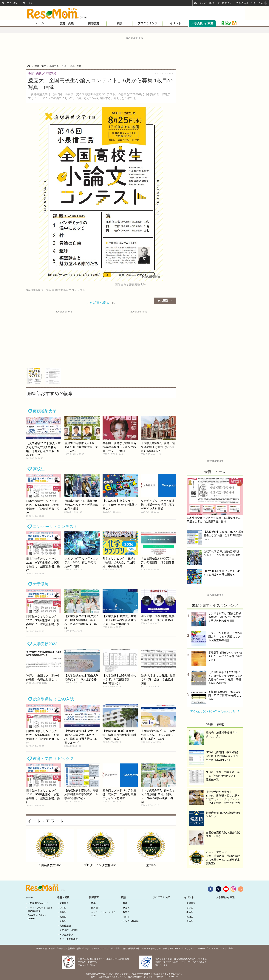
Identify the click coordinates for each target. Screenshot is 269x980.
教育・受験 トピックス (54, 759)
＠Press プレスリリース (209, 948)
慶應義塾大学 (45, 411)
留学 (93, 903)
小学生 (63, 908)
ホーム (40, 23)
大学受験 (41, 584)
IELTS (126, 917)
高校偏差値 (65, 926)
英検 (125, 903)
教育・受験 (67, 23)
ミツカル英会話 (131, 921)
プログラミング (147, 23)
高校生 (39, 469)
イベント (175, 23)
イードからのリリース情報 (154, 948)
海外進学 (96, 908)
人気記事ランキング (38, 903)
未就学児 (64, 903)
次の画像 (163, 300)
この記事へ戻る (101, 303)
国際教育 (94, 23)
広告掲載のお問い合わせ (77, 948)
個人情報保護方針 (131, 948)
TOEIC (126, 908)
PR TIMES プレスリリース (182, 948)
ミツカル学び (66, 935)
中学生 (63, 912)
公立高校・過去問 (69, 930)
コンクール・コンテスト (55, 526)
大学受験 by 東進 (202, 23)
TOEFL (126, 912)
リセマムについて (100, 948)
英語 (120, 23)
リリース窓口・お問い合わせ (49, 948)
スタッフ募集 (227, 948)
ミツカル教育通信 (69, 939)
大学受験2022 (45, 644)
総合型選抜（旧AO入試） (55, 699)
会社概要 (115, 948)
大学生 (63, 921)
